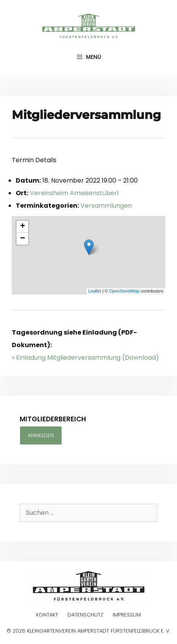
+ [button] (23, 227)
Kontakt (47, 615)
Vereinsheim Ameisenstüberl (74, 193)
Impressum (127, 615)
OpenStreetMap (124, 291)
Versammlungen (106, 206)
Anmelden (41, 435)
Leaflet (95, 291)
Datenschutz (85, 615)
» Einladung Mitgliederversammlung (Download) (85, 358)
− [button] (23, 239)
